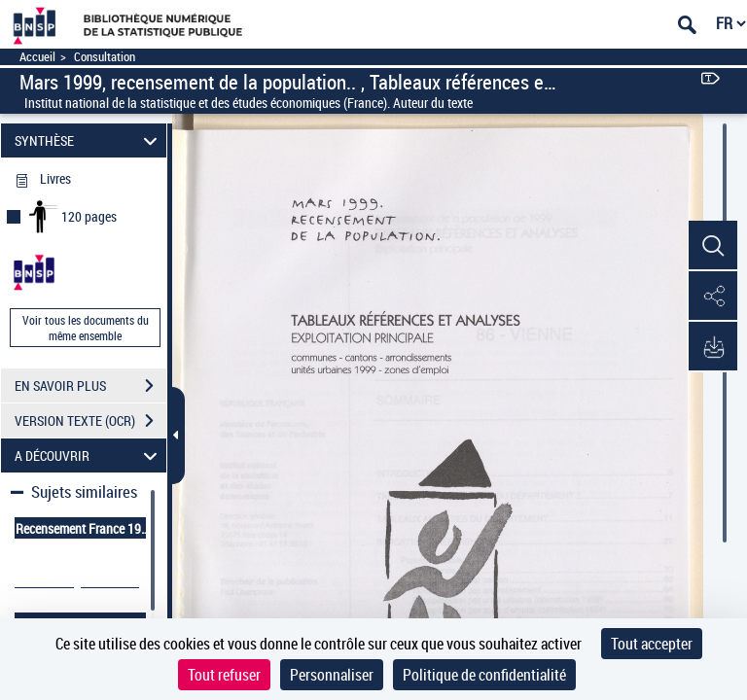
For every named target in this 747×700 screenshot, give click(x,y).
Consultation (105, 57)
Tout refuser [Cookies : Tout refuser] (224, 675)
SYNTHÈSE (89, 140)
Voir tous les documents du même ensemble (86, 328)
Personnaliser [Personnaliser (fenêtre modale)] (332, 675)
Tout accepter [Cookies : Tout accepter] (652, 644)
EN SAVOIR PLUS (90, 386)
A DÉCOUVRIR (89, 455)
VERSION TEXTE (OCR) (90, 421)
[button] (713, 246)
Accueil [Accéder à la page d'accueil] (37, 57)
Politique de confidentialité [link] (484, 675)
